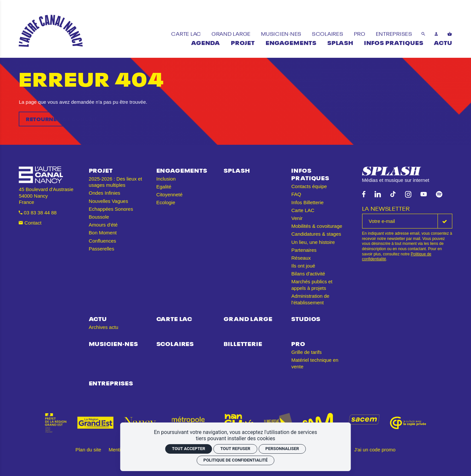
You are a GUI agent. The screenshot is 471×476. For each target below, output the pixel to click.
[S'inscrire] (445, 221)
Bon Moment (103, 233)
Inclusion (166, 179)
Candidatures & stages (316, 234)
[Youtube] (424, 195)
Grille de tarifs (307, 352)
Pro (298, 343)
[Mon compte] (436, 34)
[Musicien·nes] (282, 33)
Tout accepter (188, 449)
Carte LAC (303, 210)
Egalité (164, 187)
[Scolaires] (328, 33)
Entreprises (111, 383)
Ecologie (166, 202)
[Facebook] (364, 195)
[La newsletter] (400, 221)
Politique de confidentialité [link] (235, 460)
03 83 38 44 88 (38, 213)
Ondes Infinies (105, 193)
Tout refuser (235, 449)
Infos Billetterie (307, 202)
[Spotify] (439, 195)
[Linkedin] (378, 195)
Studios (306, 318)
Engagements (182, 170)
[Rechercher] (423, 34)
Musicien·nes (113, 343)
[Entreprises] (394, 33)
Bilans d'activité (308, 274)
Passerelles (102, 249)
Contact (30, 223)
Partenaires (304, 250)
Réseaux (301, 258)
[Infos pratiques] (394, 42)
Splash (237, 170)
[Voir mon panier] (450, 34)
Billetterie (243, 343)
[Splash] (340, 42)
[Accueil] (51, 31)
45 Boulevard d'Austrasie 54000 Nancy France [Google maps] (46, 196)
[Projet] (243, 42)
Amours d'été (103, 225)
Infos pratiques (310, 174)
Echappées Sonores (111, 209)
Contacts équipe (309, 186)
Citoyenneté (170, 195)
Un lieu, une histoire (313, 242)
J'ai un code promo (375, 450)
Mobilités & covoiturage (317, 226)
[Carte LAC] (187, 33)
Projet (101, 170)
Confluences (102, 241)
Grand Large (248, 318)
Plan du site (88, 450)
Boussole (99, 217)
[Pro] (360, 33)
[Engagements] (291, 42)
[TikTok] (393, 195)
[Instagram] (408, 195)
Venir (297, 218)
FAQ (296, 194)
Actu (98, 318)
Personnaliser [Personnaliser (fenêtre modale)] (282, 449)
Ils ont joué (303, 266)
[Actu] (443, 42)
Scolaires (175, 343)
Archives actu (104, 327)
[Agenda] (206, 42)
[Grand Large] (232, 33)
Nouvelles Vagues (109, 201)
